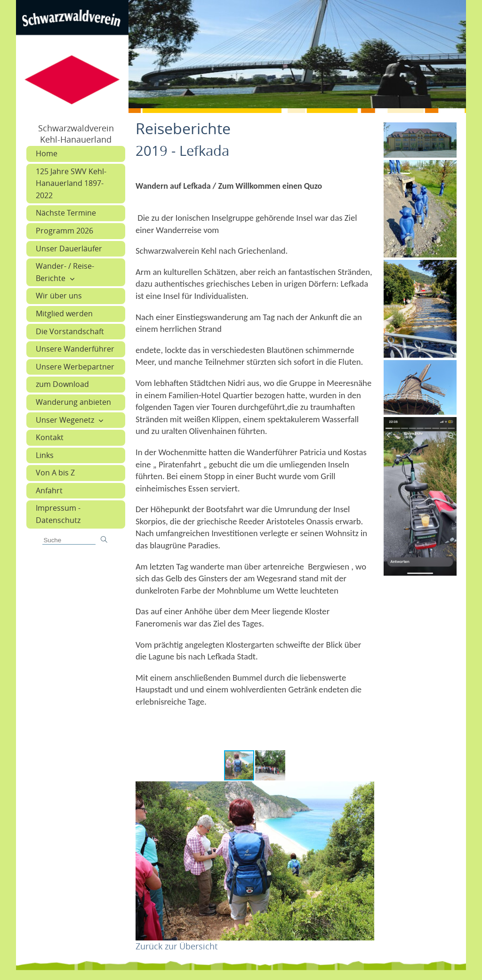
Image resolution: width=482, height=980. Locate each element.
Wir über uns (59, 296)
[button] (270, 765)
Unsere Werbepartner (75, 367)
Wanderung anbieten (73, 402)
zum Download (62, 384)
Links (45, 455)
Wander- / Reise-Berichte (65, 272)
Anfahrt (49, 490)
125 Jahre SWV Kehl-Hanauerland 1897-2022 (71, 183)
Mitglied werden (64, 313)
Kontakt (50, 437)
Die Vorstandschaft (70, 331)
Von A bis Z (55, 473)
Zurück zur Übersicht (177, 946)
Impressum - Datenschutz (58, 514)
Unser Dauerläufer (69, 249)
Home (47, 153)
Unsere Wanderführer (75, 349)
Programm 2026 (64, 231)
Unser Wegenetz (65, 420)
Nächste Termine (66, 213)
